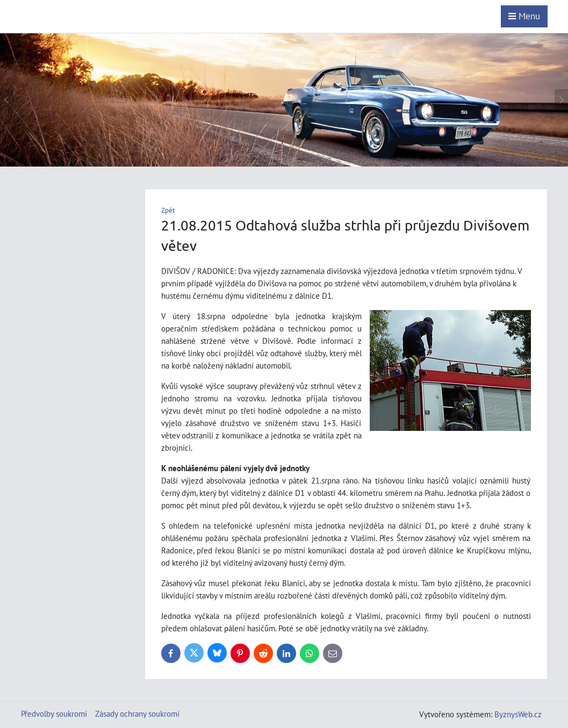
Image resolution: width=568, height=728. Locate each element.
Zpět (168, 210)
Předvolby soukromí (54, 713)
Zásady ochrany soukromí (137, 713)
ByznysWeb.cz (518, 714)
